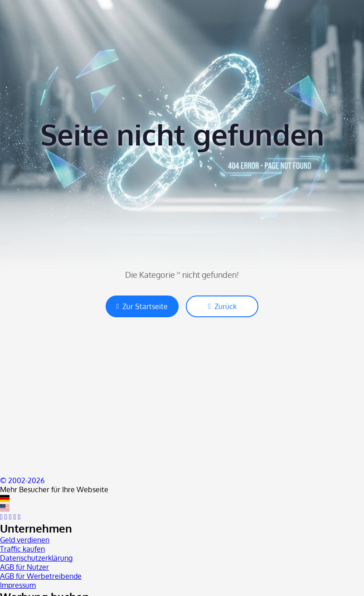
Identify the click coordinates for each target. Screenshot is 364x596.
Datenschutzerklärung (36, 558)
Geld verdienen (25, 540)
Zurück (222, 306)
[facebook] (1, 517)
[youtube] (10, 517)
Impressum (18, 585)
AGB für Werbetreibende (41, 576)
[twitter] (6, 517)
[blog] (19, 517)
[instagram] (15, 517)
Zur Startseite (142, 306)
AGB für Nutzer (24, 567)
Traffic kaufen (22, 549)
